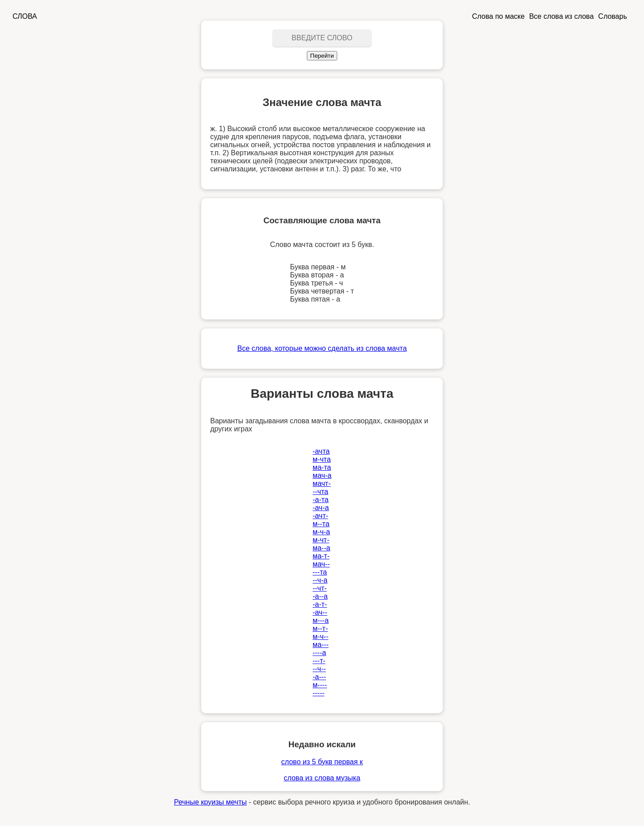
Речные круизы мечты (210, 802)
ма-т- (321, 556)
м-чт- (321, 540)
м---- (320, 685)
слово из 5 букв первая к (322, 762)
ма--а (321, 548)
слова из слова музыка (322, 778)
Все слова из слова (561, 16)
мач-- (321, 564)
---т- (319, 661)
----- (319, 693)
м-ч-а (321, 532)
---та (320, 572)
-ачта (321, 451)
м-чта (322, 459)
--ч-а (320, 580)
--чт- (320, 588)
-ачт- (320, 516)
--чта (320, 492)
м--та (321, 524)
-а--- (319, 677)
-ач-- (320, 612)
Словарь (613, 16)
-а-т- (320, 604)
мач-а (322, 475)
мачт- (322, 483)
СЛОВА (25, 16)
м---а (321, 620)
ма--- (321, 645)
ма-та (322, 467)
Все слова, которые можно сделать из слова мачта (322, 348)
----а (319, 653)
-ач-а (321, 508)
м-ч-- (320, 637)
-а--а (320, 596)
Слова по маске (499, 16)
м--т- (320, 628)
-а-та (321, 500)
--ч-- (319, 669)
